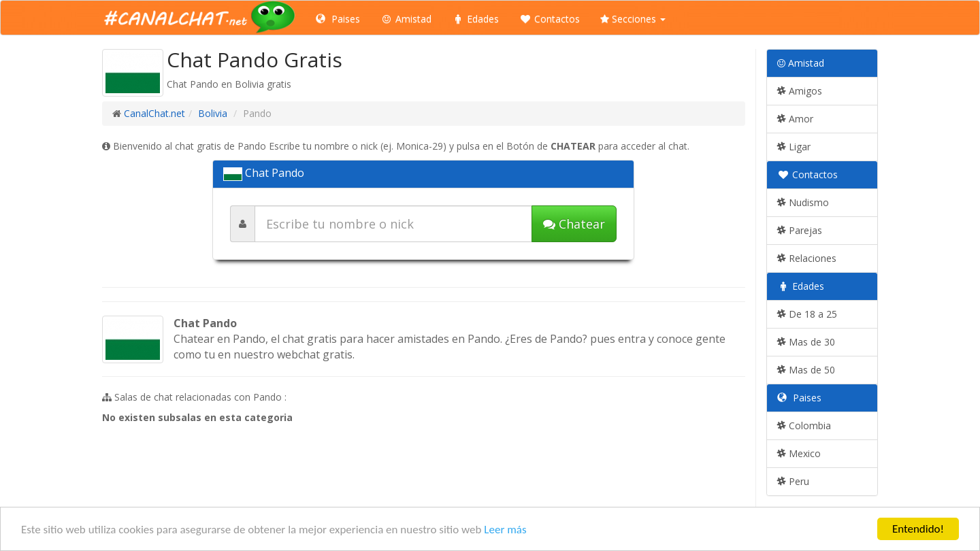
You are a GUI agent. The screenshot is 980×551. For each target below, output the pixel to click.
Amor (795, 119)
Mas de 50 (806, 370)
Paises (338, 19)
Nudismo (803, 202)
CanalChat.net (154, 113)
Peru (793, 481)
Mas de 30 (806, 342)
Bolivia (213, 113)
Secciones (633, 19)
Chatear (574, 224)
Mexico (799, 453)
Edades (475, 19)
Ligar (794, 147)
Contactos (550, 19)
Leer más (505, 530)
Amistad (406, 19)
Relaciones (807, 258)
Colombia (804, 425)
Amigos (800, 91)
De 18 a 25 (807, 314)
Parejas (800, 230)
